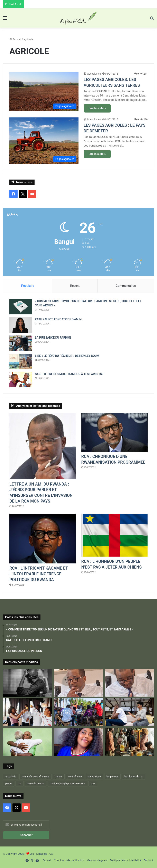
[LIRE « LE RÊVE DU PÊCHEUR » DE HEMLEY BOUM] (21, 361)
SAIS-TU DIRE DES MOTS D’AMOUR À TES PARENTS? (69, 374)
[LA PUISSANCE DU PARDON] (21, 343)
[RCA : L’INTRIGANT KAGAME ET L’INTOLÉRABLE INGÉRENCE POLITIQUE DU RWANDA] (43, 539)
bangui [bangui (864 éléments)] (59, 777)
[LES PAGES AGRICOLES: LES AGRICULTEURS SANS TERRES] (44, 91)
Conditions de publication (69, 861)
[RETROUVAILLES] (28, 713)
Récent (75, 286)
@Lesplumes (94, 74)
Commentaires (126, 286)
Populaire (28, 286)
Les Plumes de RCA (41, 854)
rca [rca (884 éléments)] (20, 784)
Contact (148, 861)
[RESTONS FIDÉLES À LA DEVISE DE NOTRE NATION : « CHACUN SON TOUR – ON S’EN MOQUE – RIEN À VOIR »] (28, 683)
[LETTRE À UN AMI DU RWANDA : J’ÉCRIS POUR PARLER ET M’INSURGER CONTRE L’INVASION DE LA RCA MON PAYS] (43, 446)
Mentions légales (97, 861)
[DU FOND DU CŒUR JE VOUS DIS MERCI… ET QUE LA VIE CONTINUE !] (129, 683)
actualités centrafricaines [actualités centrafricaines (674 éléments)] (35, 777)
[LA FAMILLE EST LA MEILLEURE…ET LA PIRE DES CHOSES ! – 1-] (79, 713)
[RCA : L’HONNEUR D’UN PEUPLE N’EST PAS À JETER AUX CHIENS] (114, 535)
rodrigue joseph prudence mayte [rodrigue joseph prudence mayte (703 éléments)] (67, 784)
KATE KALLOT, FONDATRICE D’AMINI (59, 319)
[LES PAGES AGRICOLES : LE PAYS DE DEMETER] (44, 141)
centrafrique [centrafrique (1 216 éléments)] (94, 777)
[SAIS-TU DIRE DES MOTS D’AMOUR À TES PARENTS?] (21, 380)
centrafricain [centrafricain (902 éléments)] (75, 777)
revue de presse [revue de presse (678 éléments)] (36, 784)
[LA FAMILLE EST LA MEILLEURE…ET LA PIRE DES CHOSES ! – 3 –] (28, 742)
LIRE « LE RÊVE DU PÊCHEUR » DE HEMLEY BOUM (67, 356)
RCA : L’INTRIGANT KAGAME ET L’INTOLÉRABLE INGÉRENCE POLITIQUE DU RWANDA (39, 574)
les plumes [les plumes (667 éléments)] (112, 777)
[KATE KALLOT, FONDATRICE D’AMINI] (21, 325)
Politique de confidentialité (125, 861)
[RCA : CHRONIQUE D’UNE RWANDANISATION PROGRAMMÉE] (114, 432)
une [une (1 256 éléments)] (93, 784)
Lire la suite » (97, 108)
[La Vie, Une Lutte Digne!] (79, 742)
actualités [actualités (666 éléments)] (11, 777)
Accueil (15, 39)
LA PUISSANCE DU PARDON (53, 338)
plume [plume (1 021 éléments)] (9, 784)
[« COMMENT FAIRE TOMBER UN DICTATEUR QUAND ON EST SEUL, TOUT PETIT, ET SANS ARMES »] (21, 307)
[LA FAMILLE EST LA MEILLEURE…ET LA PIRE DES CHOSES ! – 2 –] (129, 713)
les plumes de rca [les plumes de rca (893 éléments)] (134, 777)
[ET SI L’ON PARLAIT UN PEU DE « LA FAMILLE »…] (129, 742)
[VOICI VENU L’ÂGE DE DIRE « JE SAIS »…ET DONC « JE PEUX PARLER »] (79, 683)
